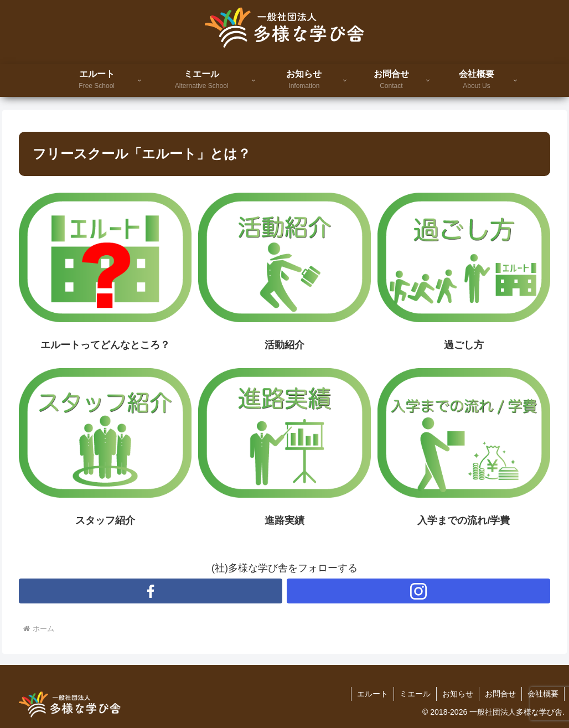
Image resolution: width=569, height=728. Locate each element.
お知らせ (458, 694)
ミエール (415, 694)
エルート (373, 694)
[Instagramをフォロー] (418, 591)
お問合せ (500, 694)
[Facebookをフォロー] (151, 591)
